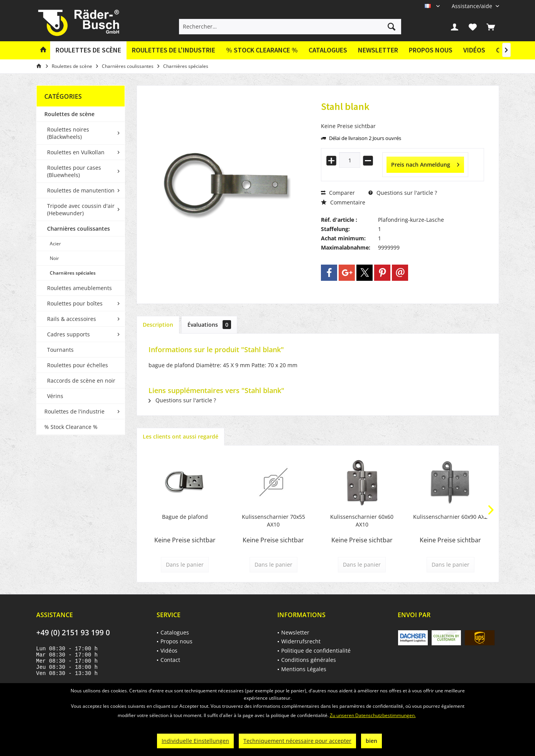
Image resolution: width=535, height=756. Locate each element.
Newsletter (378, 50)
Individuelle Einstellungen (195, 741)
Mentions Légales (304, 669)
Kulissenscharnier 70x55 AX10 (273, 521)
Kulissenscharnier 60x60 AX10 (362, 521)
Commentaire (343, 202)
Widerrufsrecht (301, 641)
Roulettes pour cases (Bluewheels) (74, 171)
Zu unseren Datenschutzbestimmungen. (373, 715)
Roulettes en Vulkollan (76, 152)
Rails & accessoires (72, 319)
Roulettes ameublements (79, 288)
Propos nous (431, 50)
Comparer (338, 193)
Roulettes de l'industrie (74, 411)
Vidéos (474, 50)
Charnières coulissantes (78, 229)
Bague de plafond (185, 517)
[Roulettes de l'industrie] (174, 50)
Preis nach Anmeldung (425, 163)
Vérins (55, 396)
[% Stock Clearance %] (262, 50)
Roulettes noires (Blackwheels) (68, 133)
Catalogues (328, 50)
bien (371, 741)
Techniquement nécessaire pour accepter (297, 741)
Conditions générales (309, 660)
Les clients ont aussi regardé (181, 436)
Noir (54, 258)
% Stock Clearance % (71, 427)
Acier (55, 244)
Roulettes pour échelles (78, 365)
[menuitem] (473, 6)
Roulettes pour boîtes (75, 303)
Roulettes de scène (69, 114)
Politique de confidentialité (316, 651)
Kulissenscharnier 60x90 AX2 (450, 517)
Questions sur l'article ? (403, 193)
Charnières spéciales (73, 273)
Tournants (60, 350)
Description (158, 325)
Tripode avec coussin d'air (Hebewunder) (81, 209)
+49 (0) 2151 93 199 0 (73, 633)
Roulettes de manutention (81, 190)
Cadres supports (68, 334)
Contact (170, 660)
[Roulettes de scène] (88, 50)
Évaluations (209, 325)
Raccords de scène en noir (81, 381)
